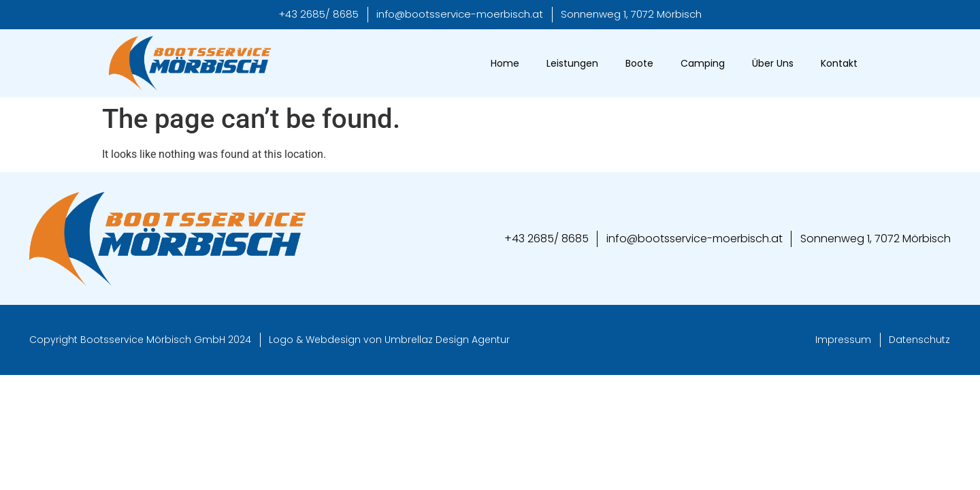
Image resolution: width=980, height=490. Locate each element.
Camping (703, 63)
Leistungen (572, 63)
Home (505, 63)
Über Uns (773, 63)
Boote (639, 63)
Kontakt (839, 63)
